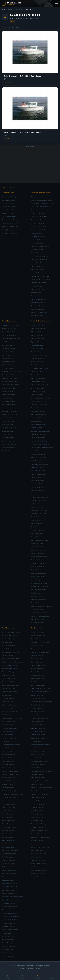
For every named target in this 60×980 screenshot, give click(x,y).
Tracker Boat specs (37, 850)
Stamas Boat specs (8, 447)
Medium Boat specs (8, 321)
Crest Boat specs (8, 695)
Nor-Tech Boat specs (9, 217)
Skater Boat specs (37, 543)
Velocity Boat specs (37, 609)
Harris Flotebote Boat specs (40, 434)
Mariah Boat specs (37, 467)
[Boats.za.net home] (12, 4)
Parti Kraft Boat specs (9, 797)
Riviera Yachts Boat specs (10, 226)
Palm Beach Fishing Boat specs (12, 791)
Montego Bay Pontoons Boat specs (42, 781)
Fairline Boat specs (8, 203)
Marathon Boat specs (9, 754)
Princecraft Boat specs (39, 500)
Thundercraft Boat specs (10, 913)
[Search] (22, 977)
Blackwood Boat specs (9, 665)
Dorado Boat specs (8, 358)
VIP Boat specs (7, 933)
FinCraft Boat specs (37, 711)
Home (4, 9)
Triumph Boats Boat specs (11, 920)
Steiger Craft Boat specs (39, 563)
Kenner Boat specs (8, 735)
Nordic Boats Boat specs (10, 408)
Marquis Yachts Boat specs (11, 210)
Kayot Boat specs (37, 451)
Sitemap (38, 969)
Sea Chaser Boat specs (10, 834)
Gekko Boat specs (8, 725)
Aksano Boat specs (37, 639)
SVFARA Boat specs (8, 903)
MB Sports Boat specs (9, 764)
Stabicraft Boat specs (38, 553)
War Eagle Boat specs (38, 867)
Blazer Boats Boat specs (10, 668)
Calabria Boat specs (8, 675)
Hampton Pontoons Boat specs (41, 745)
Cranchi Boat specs (8, 200)
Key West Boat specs (38, 454)
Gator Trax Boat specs (38, 725)
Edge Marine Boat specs (39, 414)
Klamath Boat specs (37, 754)
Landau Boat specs (8, 741)
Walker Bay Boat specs (38, 863)
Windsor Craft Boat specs (39, 312)
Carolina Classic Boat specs (40, 217)
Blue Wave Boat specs (38, 678)
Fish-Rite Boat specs (38, 715)
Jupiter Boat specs (8, 391)
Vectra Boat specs (8, 926)
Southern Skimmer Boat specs (41, 837)
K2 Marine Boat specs (38, 751)
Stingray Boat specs (38, 566)
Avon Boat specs (36, 659)
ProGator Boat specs (38, 807)
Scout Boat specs (8, 434)
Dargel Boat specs (37, 695)
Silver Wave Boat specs (10, 860)
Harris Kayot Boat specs (10, 728)
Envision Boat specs (38, 418)
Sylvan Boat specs (8, 910)
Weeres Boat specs (8, 943)
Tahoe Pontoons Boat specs (40, 586)
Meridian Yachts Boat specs (40, 276)
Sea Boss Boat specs (9, 827)
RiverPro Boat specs (38, 814)
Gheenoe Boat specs (38, 731)
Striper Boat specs (37, 570)
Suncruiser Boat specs (10, 890)
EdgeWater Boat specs (9, 365)
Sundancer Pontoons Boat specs (13, 897)
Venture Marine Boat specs (40, 613)
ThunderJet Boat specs (39, 590)
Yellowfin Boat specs (38, 623)
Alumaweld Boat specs (9, 639)
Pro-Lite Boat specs (8, 807)
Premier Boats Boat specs (40, 497)
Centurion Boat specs (9, 335)
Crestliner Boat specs (9, 698)
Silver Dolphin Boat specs (39, 830)
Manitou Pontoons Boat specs (41, 464)
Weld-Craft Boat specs (38, 870)
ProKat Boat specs (8, 421)
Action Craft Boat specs (39, 635)
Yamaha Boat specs (8, 953)
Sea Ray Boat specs (8, 230)
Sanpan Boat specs (37, 523)
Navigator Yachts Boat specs (11, 213)
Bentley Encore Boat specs (11, 659)
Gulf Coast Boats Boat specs (11, 385)
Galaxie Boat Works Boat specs (12, 718)
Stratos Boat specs (8, 880)
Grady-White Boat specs (10, 381)
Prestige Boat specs (38, 286)
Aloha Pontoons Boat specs (11, 632)
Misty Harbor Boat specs (10, 771)
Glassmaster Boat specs (39, 738)
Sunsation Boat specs (38, 576)
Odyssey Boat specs (9, 788)
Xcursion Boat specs (9, 946)
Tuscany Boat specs (9, 923)
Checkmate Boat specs (39, 388)
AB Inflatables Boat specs (39, 325)
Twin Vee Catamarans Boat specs (42, 606)
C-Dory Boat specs (37, 365)
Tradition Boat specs (38, 596)
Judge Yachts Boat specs (39, 259)
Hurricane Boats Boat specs (40, 441)
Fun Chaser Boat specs (10, 711)
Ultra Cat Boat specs (38, 857)
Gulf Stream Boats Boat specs (41, 431)
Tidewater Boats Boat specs (11, 916)
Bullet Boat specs (37, 682)
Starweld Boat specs (38, 840)
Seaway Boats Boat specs (39, 540)
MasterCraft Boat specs (10, 401)
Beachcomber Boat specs (10, 652)
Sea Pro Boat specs (37, 533)
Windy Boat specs (37, 316)
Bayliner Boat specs (38, 210)
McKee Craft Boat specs (39, 474)
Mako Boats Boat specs (39, 457)
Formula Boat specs (38, 240)
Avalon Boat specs (37, 348)
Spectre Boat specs (8, 441)
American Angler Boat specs (40, 652)
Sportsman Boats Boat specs (11, 877)
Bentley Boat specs (8, 655)
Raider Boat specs (37, 507)
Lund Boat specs (7, 751)
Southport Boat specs (38, 547)
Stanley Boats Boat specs (39, 556)
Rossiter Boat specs (9, 820)
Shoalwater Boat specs (39, 827)
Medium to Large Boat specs (41, 192)
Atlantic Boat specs (37, 345)
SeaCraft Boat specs (38, 537)
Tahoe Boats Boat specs (39, 583)
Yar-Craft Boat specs (38, 877)
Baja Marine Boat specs (9, 328)
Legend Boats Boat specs (39, 761)
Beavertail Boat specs (38, 668)
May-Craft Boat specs (38, 471)
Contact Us (29, 969)
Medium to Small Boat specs (41, 321)
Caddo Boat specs (37, 371)
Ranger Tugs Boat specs (39, 510)
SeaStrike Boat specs (9, 844)
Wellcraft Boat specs (38, 309)
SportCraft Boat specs (9, 444)
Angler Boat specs (37, 335)
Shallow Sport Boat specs (10, 850)
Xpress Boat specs (8, 949)
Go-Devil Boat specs (38, 741)
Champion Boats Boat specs (11, 685)
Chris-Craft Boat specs (39, 226)
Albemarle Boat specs (38, 197)
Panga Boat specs (37, 487)
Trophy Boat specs (37, 603)
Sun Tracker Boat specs (39, 573)
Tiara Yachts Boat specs (39, 306)
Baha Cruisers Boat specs (10, 325)
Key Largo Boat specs (9, 738)
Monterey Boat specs (9, 404)
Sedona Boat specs (8, 847)
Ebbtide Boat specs (37, 411)
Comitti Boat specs (37, 395)
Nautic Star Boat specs (9, 781)
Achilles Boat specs (37, 632)
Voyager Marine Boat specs (11, 936)
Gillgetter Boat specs (38, 735)
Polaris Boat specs (37, 801)
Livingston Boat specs (38, 764)
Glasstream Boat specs (39, 424)
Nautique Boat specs (38, 481)
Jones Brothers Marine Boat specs (42, 447)
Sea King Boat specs (9, 837)
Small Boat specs (8, 628)
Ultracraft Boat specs (38, 860)
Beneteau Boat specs (38, 213)
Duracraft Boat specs (38, 698)
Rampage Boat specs (38, 289)
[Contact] (53, 977)
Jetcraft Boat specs (8, 388)
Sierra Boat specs (8, 857)
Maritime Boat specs (9, 758)
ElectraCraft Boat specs (10, 705)
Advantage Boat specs (38, 328)
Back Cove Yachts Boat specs (41, 207)
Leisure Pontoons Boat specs (12, 745)
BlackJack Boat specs (38, 675)
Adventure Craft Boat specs (40, 332)
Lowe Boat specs (8, 748)
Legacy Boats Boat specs (39, 263)
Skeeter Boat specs (8, 863)
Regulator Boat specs (9, 428)
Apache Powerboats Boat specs (41, 200)
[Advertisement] (30, 165)
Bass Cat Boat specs (38, 662)
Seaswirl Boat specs (9, 438)
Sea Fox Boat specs (37, 527)
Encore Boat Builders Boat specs (42, 702)
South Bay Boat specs (9, 873)
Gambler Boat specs (38, 721)
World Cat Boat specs (9, 451)
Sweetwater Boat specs (10, 906)
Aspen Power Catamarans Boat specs (43, 203)
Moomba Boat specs (9, 778)
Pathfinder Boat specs (9, 801)
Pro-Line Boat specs (9, 418)
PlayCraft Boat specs (38, 490)
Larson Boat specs (8, 398)
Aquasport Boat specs (38, 342)
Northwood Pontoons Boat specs (42, 788)
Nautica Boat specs (37, 477)
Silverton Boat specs (38, 302)
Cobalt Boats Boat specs (10, 342)
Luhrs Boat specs (37, 266)
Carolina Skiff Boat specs (10, 682)
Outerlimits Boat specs (9, 411)
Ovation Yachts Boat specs (40, 283)
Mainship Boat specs (38, 269)
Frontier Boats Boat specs (40, 718)
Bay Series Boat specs (38, 665)
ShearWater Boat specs (10, 854)
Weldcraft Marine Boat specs (40, 616)
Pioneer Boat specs (8, 804)
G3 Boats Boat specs (9, 715)
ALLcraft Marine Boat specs (40, 642)
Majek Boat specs (37, 768)
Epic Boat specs (36, 421)
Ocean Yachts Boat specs (10, 223)
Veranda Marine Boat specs (11, 930)
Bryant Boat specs (37, 361)
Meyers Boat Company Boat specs (42, 771)
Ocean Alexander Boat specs (11, 220)
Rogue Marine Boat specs (39, 817)
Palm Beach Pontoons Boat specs (13, 794)
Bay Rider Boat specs (9, 649)
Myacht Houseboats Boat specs (41, 279)
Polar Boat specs (37, 494)
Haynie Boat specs (37, 748)
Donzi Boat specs (8, 355)
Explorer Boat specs (38, 708)
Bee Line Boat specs (38, 672)
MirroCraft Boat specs (38, 774)
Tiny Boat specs (36, 628)
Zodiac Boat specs (8, 956)
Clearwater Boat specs (9, 692)
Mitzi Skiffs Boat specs (38, 778)
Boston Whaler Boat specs (11, 332)
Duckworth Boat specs (38, 408)
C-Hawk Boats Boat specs (39, 368)
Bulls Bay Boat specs (38, 685)
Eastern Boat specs (8, 361)
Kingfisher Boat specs (9, 395)
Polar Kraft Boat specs (38, 797)
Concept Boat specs (9, 345)
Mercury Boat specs (8, 768)
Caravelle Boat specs (38, 381)
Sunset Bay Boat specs (9, 900)
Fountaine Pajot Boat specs (40, 246)
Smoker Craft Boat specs (10, 870)
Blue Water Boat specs (9, 672)
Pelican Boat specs (37, 791)
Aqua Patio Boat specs (38, 338)
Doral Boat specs (37, 233)
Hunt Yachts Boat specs (10, 207)
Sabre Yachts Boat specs (39, 299)
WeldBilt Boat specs (38, 873)
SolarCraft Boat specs (38, 834)
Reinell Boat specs (8, 817)
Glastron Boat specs (38, 428)
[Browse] (38, 977)
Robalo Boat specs (37, 517)
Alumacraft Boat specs (9, 635)
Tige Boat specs (36, 593)
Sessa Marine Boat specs (10, 233)
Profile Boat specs (37, 504)
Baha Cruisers (19, 9)
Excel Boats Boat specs (39, 705)
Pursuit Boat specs (8, 424)
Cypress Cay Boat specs (39, 404)
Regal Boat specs (37, 292)
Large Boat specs (8, 192)
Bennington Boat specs (39, 358)
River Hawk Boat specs (38, 514)
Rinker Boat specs (37, 296)
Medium (10, 9)
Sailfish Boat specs (8, 431)
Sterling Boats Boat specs (40, 844)
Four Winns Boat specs (39, 250)
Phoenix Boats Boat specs (40, 794)
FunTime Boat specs (38, 253)
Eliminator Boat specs (9, 368)
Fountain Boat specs (38, 243)
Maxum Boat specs (37, 273)
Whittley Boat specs (38, 619)
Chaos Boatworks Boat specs (41, 692)
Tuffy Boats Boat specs (39, 854)
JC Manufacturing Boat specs (41, 444)
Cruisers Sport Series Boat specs (42, 398)
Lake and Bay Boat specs (39, 758)
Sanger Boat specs (8, 824)
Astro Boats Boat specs (10, 645)
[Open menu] (56, 4)
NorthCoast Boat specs (39, 484)
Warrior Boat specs (8, 940)
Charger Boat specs (8, 688)
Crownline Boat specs (9, 352)
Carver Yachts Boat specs (39, 220)
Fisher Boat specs (8, 708)
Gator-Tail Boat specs (38, 728)
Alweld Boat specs (37, 649)
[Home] (7, 977)
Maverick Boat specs (9, 761)
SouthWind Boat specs (39, 550)
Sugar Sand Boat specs (10, 883)
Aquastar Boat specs (38, 655)
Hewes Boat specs (8, 731)
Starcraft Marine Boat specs (40, 560)
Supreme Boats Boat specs (40, 847)
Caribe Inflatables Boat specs (41, 688)
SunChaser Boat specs (9, 887)
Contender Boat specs (9, 348)
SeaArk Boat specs (37, 820)
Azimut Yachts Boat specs (10, 197)
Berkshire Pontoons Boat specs (12, 662)
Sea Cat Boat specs (8, 830)
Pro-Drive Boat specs (38, 804)
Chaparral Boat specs (38, 223)
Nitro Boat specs (7, 784)
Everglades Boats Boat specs (11, 371)
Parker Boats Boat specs (10, 414)
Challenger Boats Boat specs (11, 338)
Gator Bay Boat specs (9, 721)
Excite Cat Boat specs (38, 236)
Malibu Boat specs (37, 461)
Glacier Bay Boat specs (9, 378)
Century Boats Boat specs (40, 385)
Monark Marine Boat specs (10, 774)
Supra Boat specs (37, 580)
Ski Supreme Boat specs (10, 867)
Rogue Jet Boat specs (38, 520)
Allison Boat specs (37, 645)
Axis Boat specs (36, 352)
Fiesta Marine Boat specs (10, 375)
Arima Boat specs (8, 642)
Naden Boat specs (37, 784)
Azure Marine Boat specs (39, 355)
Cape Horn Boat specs (38, 378)
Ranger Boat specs (8, 814)
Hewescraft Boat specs (39, 438)
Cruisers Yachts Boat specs (40, 230)
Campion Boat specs (38, 375)
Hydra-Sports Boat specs (39, 256)
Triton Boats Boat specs (39, 599)
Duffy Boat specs (7, 702)
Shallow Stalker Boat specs (40, 824)
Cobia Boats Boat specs (39, 391)
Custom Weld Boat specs (39, 401)
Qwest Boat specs (37, 811)
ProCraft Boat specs (9, 811)
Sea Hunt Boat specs (38, 530)
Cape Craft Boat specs (9, 678)
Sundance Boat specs (9, 893)
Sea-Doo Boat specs (9, 840)
